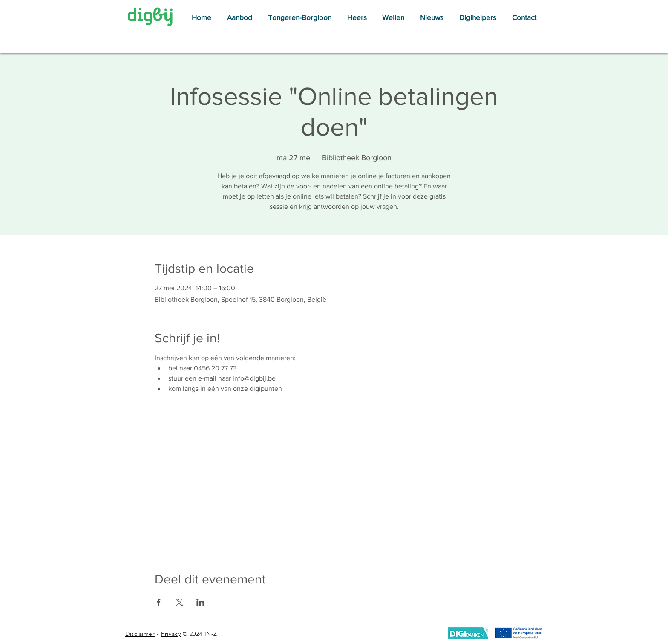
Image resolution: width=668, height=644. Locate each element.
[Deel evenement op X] (180, 602)
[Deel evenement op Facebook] (159, 602)
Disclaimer (140, 634)
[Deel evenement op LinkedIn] (200, 602)
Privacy (171, 634)
